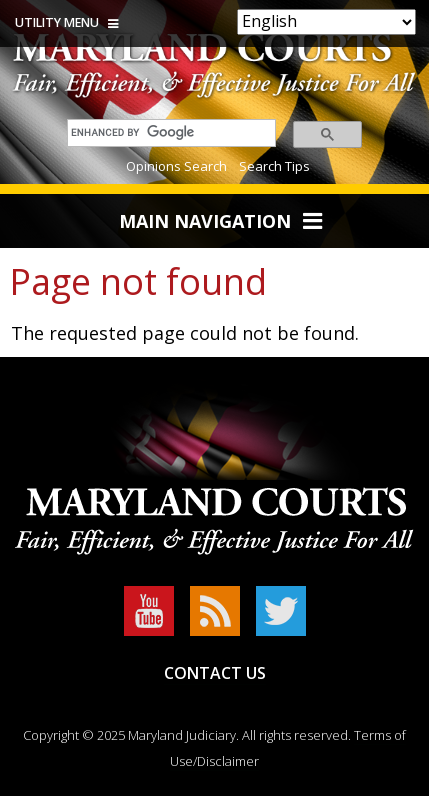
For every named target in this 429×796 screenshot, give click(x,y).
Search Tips (274, 166)
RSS (215, 611)
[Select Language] (326, 22)
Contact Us (215, 673)
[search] (166, 132)
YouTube (149, 611)
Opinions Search (176, 166)
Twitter (281, 611)
